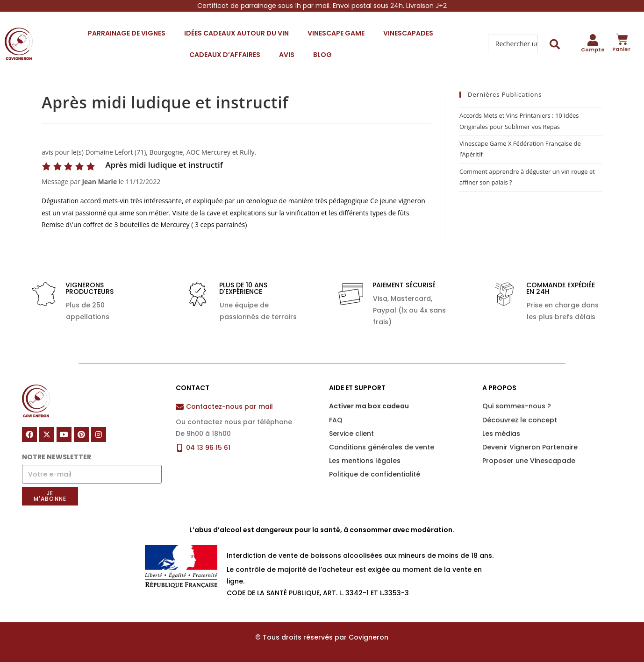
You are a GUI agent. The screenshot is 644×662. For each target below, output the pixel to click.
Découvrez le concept (520, 420)
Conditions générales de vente (382, 447)
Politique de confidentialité (375, 474)
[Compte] (593, 40)
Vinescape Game (336, 33)
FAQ (336, 420)
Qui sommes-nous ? (517, 406)
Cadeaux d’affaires (225, 55)
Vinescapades (408, 33)
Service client (351, 434)
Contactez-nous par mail (229, 406)
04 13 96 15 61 (208, 448)
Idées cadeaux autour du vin (236, 33)
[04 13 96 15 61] (180, 448)
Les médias (501, 434)
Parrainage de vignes (127, 33)
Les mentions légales (365, 461)
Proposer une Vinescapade (529, 461)
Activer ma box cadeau (369, 406)
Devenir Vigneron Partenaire (530, 447)
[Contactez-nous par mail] (180, 407)
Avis (287, 55)
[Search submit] (555, 44)
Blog (322, 55)
